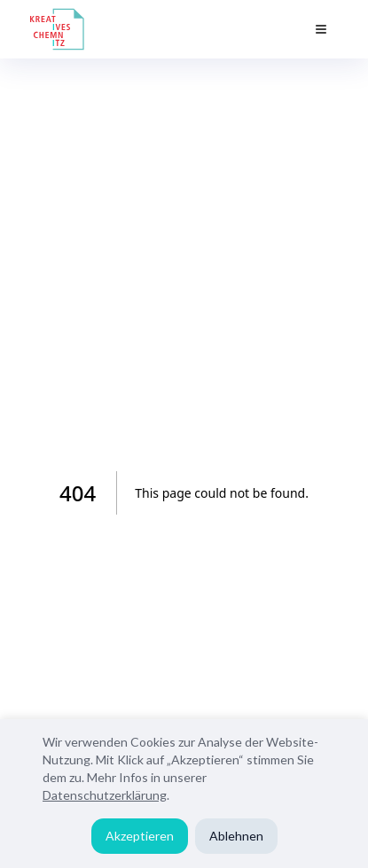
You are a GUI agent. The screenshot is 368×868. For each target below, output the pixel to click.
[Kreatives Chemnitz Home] (57, 29)
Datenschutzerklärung (105, 795)
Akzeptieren (140, 836)
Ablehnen (236, 836)
